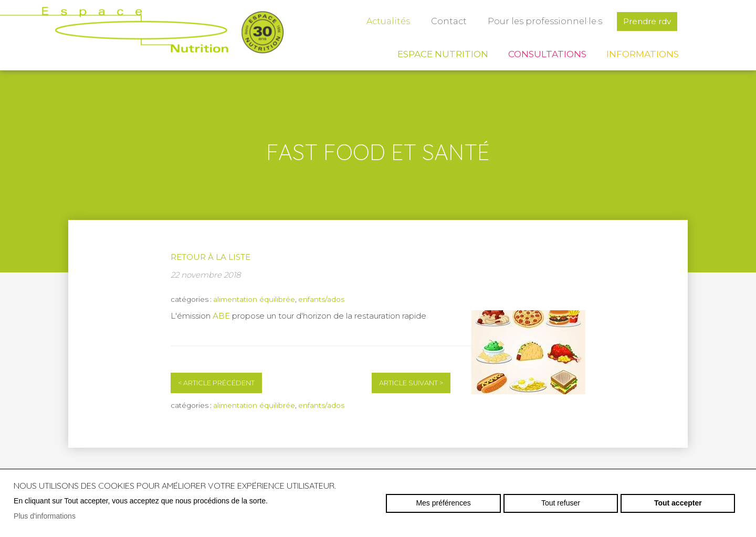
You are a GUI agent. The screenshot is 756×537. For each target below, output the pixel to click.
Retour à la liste (211, 257)
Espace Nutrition (443, 54)
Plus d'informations (45, 516)
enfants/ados (321, 299)
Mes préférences (443, 503)
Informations (643, 54)
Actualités (388, 21)
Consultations (547, 54)
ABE (222, 316)
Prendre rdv (647, 21)
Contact (449, 21)
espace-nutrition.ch (142, 34)
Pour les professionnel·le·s (545, 21)
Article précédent (216, 383)
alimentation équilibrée (254, 299)
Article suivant (411, 383)
